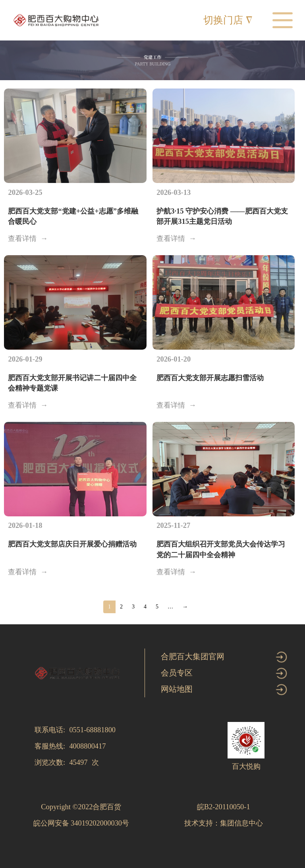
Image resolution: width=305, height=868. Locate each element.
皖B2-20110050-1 (224, 807)
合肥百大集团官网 (193, 656)
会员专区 (177, 673)
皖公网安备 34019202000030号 (81, 823)
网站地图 (177, 689)
